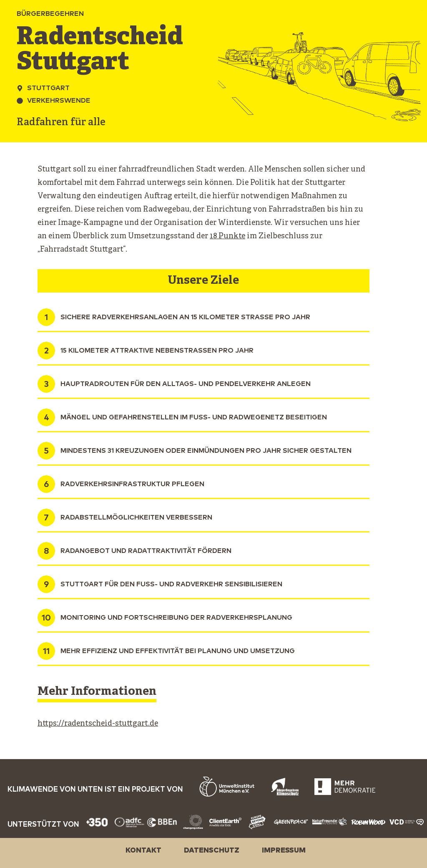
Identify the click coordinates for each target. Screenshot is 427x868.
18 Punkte (227, 236)
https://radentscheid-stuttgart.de (98, 724)
